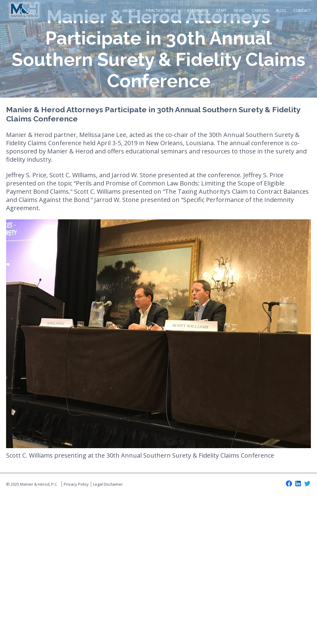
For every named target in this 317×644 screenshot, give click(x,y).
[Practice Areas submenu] (178, 10)
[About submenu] (137, 10)
